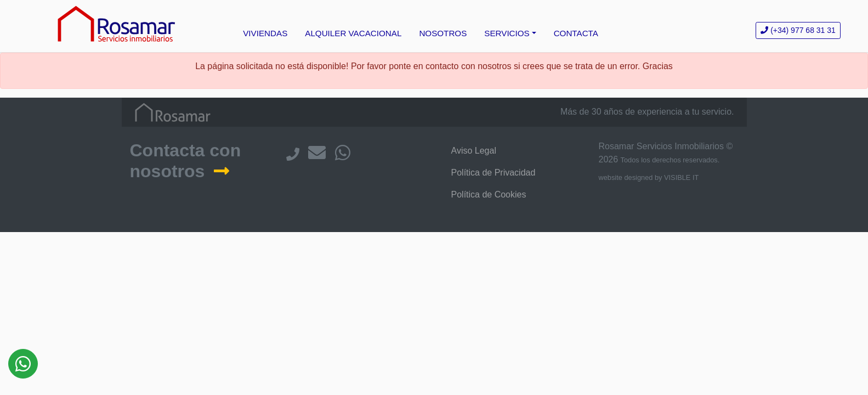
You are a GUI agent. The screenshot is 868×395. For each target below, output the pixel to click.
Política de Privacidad (493, 173)
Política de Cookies (489, 194)
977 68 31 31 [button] (798, 30)
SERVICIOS (507, 33)
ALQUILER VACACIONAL (353, 33)
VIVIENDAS (265, 33)
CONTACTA (576, 33)
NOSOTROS (443, 33)
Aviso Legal (474, 151)
